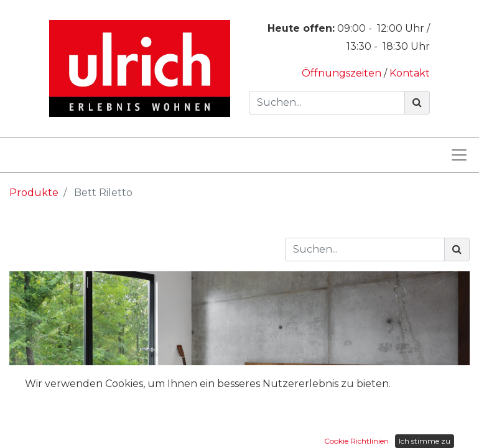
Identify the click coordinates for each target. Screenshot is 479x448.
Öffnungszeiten (343, 73)
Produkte (34, 193)
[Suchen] (417, 103)
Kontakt (410, 73)
